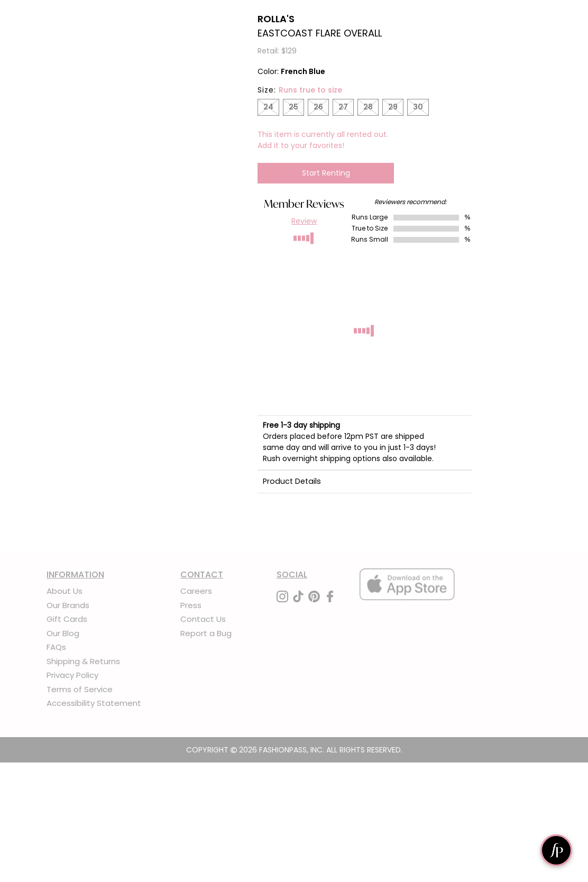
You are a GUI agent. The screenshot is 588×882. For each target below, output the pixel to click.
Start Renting (326, 173)
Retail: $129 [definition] (277, 51)
